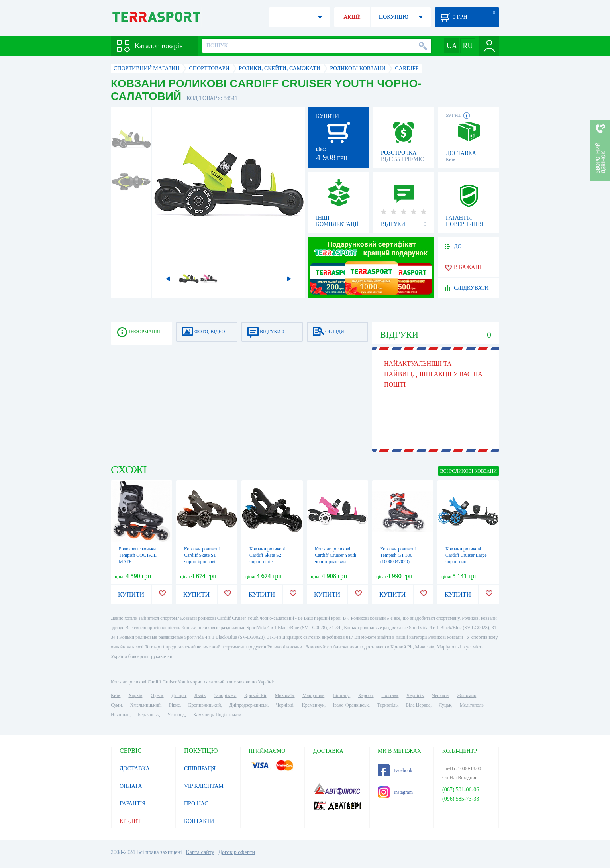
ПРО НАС (196, 804)
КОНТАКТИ (199, 821)
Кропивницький (204, 705)
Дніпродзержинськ (248, 705)
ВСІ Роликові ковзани (469, 471)
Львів (200, 695)
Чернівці (285, 705)
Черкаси (440, 695)
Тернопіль (387, 705)
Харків (135, 695)
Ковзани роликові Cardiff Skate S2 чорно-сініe (267, 555)
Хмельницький (145, 705)
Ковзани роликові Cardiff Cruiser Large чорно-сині (466, 555)
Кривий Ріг (255, 695)
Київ (115, 695)
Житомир (467, 695)
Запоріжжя (225, 695)
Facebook (395, 770)
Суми (116, 705)
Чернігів (415, 695)
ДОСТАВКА (135, 769)
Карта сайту (200, 852)
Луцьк (445, 705)
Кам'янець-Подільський (217, 715)
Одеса (157, 695)
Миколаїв (284, 695)
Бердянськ (148, 715)
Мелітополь (472, 705)
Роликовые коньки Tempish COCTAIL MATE (138, 555)
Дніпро (178, 695)
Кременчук (313, 705)
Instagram (395, 792)
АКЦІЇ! (352, 17)
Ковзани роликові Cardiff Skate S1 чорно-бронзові (202, 555)
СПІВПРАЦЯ (200, 769)
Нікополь (120, 715)
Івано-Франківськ (351, 705)
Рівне (174, 705)
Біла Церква (418, 705)
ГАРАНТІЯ (132, 804)
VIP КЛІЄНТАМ (204, 786)
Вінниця (341, 695)
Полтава (390, 695)
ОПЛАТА (131, 786)
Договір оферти (236, 852)
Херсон (366, 695)
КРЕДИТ (130, 821)
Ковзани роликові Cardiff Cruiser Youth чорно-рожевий (335, 555)
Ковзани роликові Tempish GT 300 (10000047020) (398, 555)
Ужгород (176, 715)
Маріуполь (313, 695)
